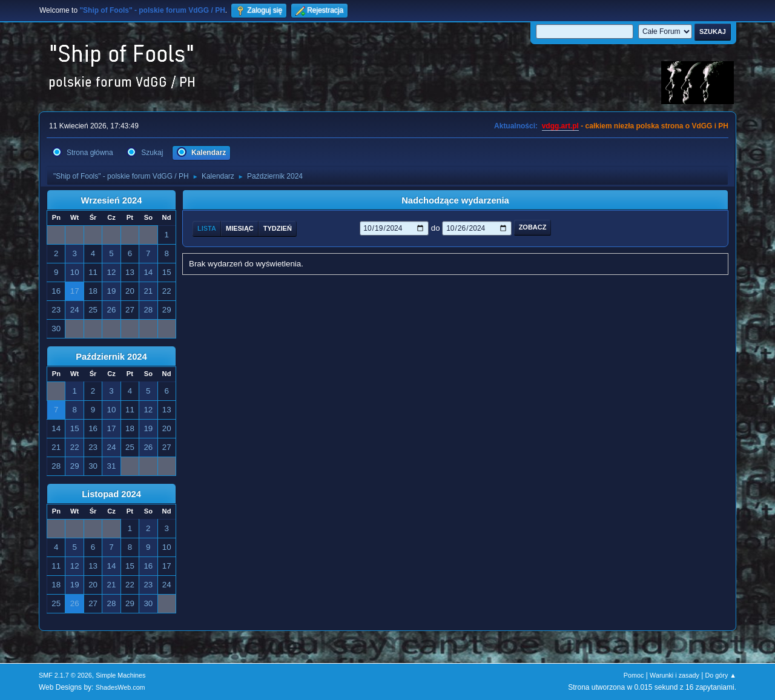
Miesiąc (240, 228)
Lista (207, 228)
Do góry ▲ (721, 675)
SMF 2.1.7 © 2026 (65, 675)
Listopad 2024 (111, 494)
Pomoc (634, 675)
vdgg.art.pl (560, 126)
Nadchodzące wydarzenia (455, 200)
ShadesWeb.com (120, 687)
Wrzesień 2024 (112, 200)
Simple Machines (120, 675)
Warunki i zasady (674, 675)
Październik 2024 (111, 357)
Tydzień (278, 228)
